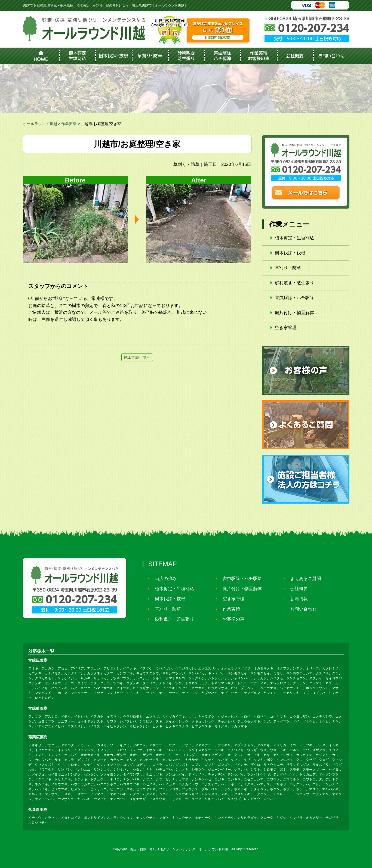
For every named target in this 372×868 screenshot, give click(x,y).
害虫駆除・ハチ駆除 (294, 298)
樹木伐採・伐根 (290, 253)
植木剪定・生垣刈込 (294, 238)
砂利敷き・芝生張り (294, 283)
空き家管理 (286, 328)
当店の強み (163, 578)
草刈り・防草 (288, 268)
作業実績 (229, 609)
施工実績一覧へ (137, 357)
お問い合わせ (301, 609)
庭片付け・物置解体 (294, 313)
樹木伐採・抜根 (168, 599)
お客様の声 (231, 619)
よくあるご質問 (303, 578)
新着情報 (297, 599)
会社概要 (297, 589)
